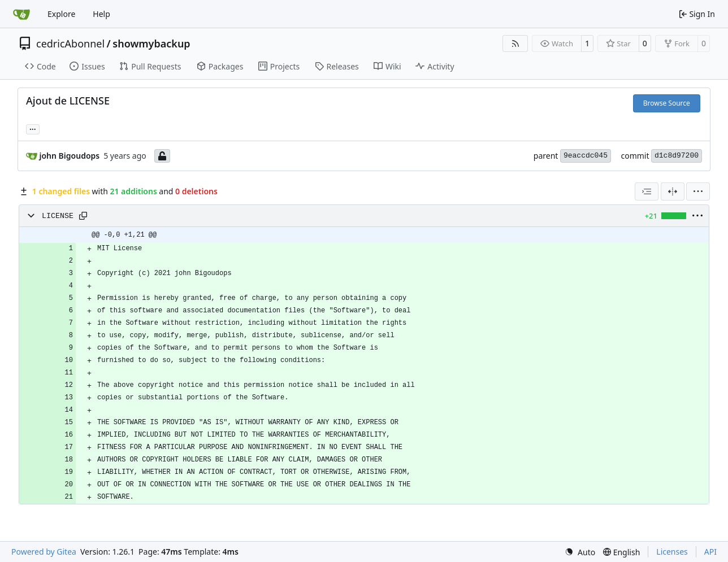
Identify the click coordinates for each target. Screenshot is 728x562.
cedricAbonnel (70, 43)
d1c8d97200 (677, 156)
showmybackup (151, 43)
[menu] (698, 191)
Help (101, 14)
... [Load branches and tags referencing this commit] (33, 128)
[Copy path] (83, 216)
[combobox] (647, 191)
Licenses (672, 552)
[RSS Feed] (515, 43)
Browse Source (667, 103)
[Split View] (673, 191)
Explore (61, 14)
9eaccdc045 (586, 156)
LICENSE (58, 216)
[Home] (21, 14)
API (710, 552)
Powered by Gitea (44, 552)
